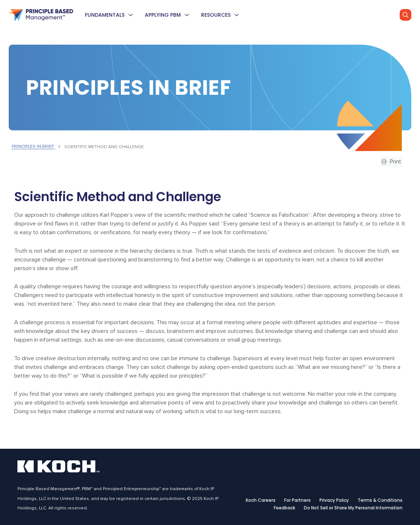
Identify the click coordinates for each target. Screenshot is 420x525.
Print (391, 162)
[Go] (405, 15)
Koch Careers (261, 500)
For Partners (297, 500)
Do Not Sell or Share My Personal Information (353, 508)
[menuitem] (130, 15)
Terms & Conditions (380, 500)
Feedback (284, 508)
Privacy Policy (334, 500)
